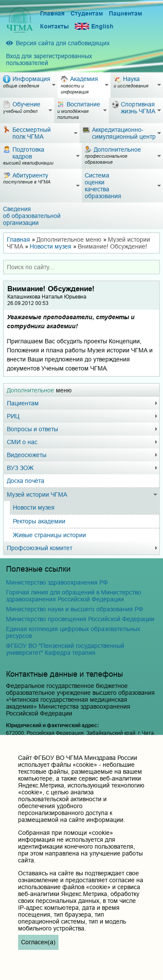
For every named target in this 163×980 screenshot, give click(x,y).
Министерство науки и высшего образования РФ (75, 609)
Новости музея (51, 246)
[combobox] (81, 267)
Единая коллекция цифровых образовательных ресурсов (73, 632)
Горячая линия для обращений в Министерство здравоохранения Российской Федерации (74, 596)
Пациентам (125, 13)
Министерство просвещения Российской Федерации (80, 619)
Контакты (54, 26)
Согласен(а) (38, 942)
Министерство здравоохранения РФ (57, 582)
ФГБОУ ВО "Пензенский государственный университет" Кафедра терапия (65, 649)
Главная (52, 13)
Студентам (87, 13)
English (94, 26)
